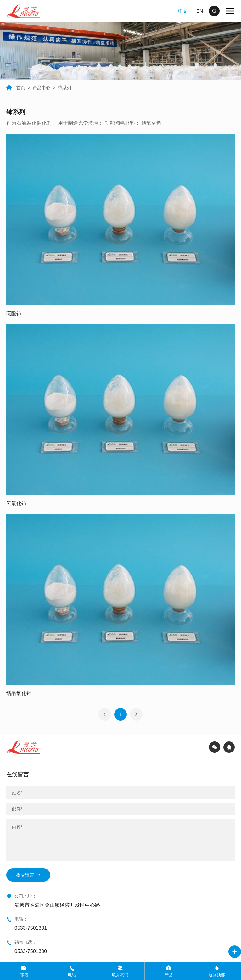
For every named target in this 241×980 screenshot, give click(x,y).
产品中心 (42, 88)
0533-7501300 (31, 951)
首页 (16, 88)
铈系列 (64, 88)
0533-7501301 (31, 928)
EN (200, 11)
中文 (183, 11)
